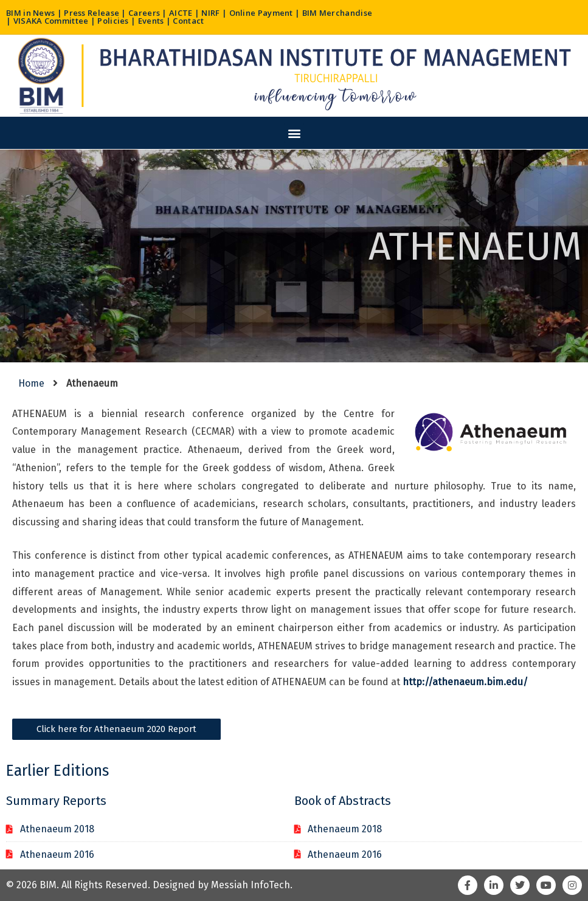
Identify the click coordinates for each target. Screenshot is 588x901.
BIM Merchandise (337, 13)
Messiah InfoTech (251, 885)
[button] (294, 133)
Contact (188, 21)
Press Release (92, 13)
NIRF (210, 13)
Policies (113, 21)
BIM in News (30, 13)
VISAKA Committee (51, 21)
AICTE (181, 13)
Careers (144, 13)
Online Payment (261, 13)
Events (151, 21)
